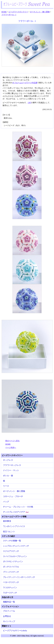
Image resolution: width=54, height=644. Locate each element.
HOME (8, 444)
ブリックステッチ (11, 572)
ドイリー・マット (11, 470)
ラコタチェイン (10, 587)
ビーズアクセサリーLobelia (15, 631)
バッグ (6, 502)
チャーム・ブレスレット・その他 (18, 507)
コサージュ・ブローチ (13, 496)
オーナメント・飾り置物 (14, 491)
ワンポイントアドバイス (14, 526)
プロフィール (9, 611)
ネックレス (8, 460)
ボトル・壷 (8, 476)
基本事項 (7, 521)
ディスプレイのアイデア (16, 512)
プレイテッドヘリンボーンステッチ (19, 577)
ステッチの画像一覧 (12, 541)
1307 (29, 103)
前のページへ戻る (12, 441)
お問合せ (7, 616)
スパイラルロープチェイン (15, 556)
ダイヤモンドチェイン (13, 561)
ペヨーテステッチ (11, 582)
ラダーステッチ (10, 593)
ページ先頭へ (11, 448)
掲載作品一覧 (9, 602)
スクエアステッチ (11, 551)
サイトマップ (9, 621)
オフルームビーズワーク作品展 (25, 83)
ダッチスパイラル (11, 567)
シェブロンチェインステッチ (16, 546)
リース (6, 486)
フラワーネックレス (12, 465)
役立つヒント (9, 532)
